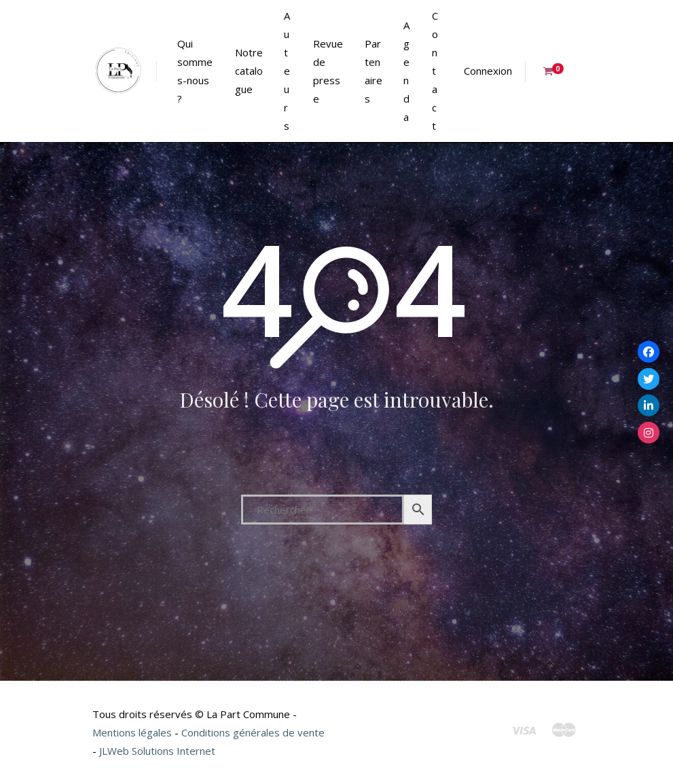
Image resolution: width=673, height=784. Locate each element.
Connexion (488, 71)
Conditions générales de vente (253, 732)
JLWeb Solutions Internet (157, 751)
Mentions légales (132, 732)
